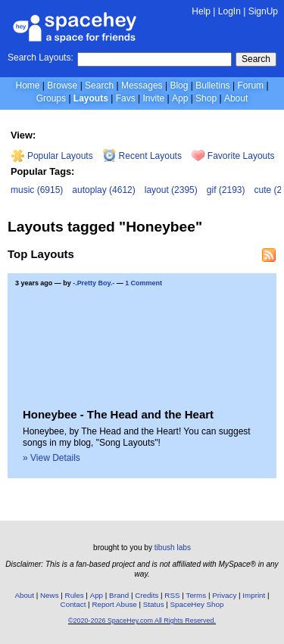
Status (154, 604)
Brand (119, 595)
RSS (172, 595)
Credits (147, 595)
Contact (73, 604)
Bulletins (212, 86)
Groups (51, 98)
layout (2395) (171, 190)
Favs (126, 98)
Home (27, 86)
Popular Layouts (52, 156)
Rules (75, 595)
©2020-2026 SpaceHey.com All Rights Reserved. (142, 621)
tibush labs (173, 548)
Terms (197, 595)
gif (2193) (226, 190)
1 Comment (144, 283)
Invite (153, 98)
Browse (62, 86)
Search (256, 59)
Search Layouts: (41, 58)
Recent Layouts (142, 156)
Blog (179, 86)
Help (201, 11)
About (236, 98)
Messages (142, 86)
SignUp (263, 11)
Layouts (91, 98)
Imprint (254, 595)
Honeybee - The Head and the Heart (118, 414)
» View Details (51, 458)
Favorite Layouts (233, 156)
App (180, 98)
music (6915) (37, 190)
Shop (206, 98)
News (50, 595)
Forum (250, 86)
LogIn (229, 11)
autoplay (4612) (103, 190)
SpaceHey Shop (197, 604)
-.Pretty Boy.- (94, 283)
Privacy (224, 595)
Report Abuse (114, 604)
